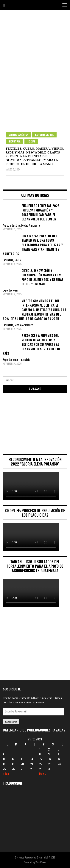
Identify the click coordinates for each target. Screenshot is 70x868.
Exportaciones (44, 135)
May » (43, 774)
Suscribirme (11, 722)
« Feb (6, 774)
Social (31, 141)
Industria (14, 141)
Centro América (18, 135)
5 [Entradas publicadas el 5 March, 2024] (13, 754)
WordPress (41, 862)
